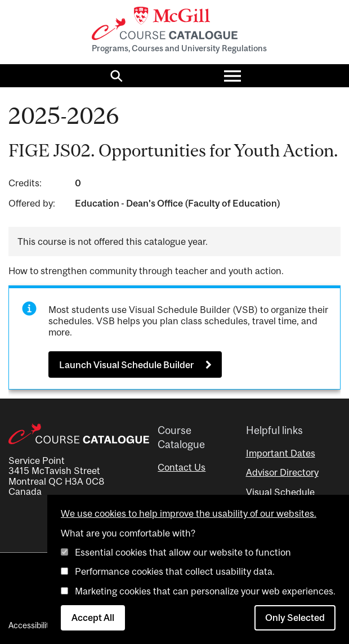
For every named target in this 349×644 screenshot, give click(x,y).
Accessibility (31, 625)
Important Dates (281, 453)
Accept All (93, 618)
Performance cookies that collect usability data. (175, 571)
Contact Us (182, 467)
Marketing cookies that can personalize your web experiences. (205, 591)
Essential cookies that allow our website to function (183, 552)
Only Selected (295, 618)
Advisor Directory (282, 472)
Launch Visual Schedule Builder (126, 365)
